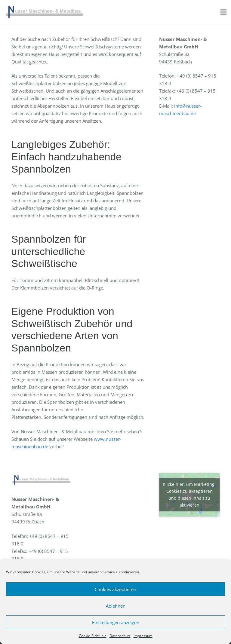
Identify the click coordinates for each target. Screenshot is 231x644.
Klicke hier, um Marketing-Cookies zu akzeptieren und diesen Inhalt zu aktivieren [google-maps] (189, 495)
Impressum (143, 636)
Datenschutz (120, 636)
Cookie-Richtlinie (93, 636)
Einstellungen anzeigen (116, 622)
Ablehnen (116, 606)
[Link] (45, 12)
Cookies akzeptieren (115, 589)
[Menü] (223, 12)
